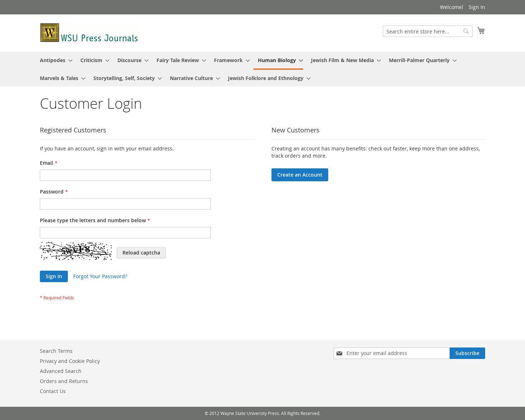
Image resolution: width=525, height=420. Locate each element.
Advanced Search (61, 371)
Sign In (477, 7)
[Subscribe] (467, 353)
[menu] (262, 69)
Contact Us (53, 391)
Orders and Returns (64, 381)
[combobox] (428, 31)
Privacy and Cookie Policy (70, 361)
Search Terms (56, 351)
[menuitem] (54, 60)
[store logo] (89, 33)
